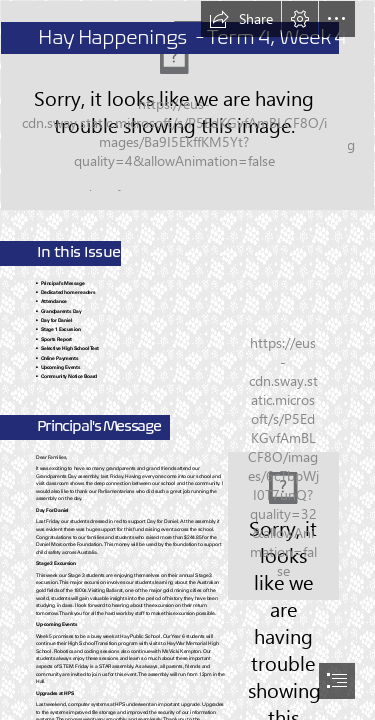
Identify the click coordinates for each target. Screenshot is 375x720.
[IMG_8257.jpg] (187, 105)
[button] (241, 19)
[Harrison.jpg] (283, 526)
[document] (187, 360)
